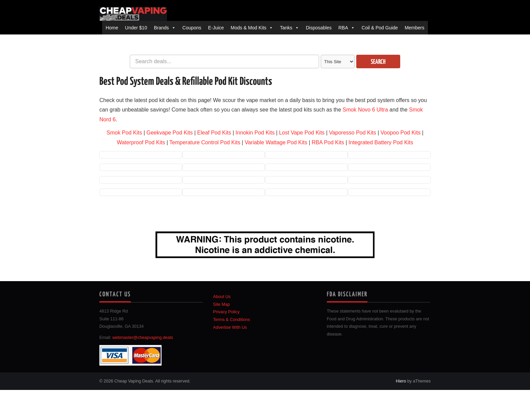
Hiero (401, 381)
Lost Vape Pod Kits (302, 133)
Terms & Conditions (231, 320)
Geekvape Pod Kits (170, 133)
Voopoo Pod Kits (401, 133)
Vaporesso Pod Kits (352, 133)
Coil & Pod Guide (380, 28)
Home (112, 28)
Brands (161, 28)
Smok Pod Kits (124, 133)
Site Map (221, 304)
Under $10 (136, 28)
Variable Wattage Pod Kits (276, 142)
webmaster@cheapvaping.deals (143, 338)
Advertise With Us (230, 327)
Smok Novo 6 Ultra (365, 110)
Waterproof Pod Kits (141, 142)
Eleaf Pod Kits (214, 133)
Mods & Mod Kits (248, 28)
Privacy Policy (226, 312)
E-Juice (216, 28)
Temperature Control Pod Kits (205, 142)
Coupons (192, 28)
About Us (222, 297)
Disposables (319, 28)
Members (414, 28)
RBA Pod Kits (328, 142)
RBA (343, 28)
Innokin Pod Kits (255, 133)
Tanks (286, 28)
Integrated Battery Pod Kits (381, 142)
